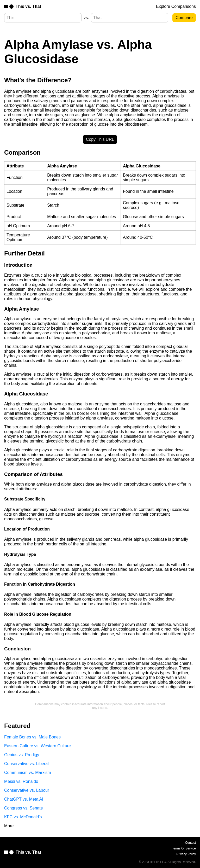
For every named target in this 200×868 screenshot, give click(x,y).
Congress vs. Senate (24, 808)
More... (11, 826)
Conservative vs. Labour (27, 790)
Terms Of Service (184, 848)
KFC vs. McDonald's (23, 817)
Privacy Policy (186, 854)
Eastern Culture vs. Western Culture (37, 746)
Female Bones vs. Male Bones (32, 737)
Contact (190, 843)
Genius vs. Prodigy (22, 755)
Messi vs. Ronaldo (21, 781)
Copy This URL (100, 139)
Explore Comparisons (176, 6)
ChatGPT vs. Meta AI (24, 799)
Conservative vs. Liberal (26, 764)
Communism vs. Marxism (28, 773)
